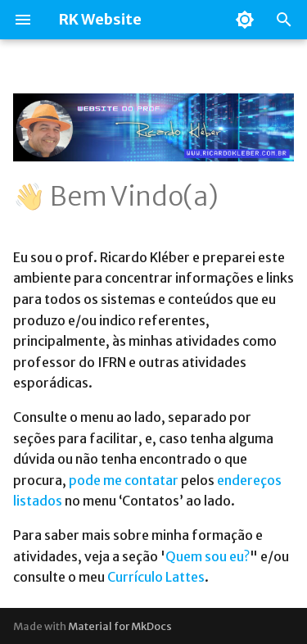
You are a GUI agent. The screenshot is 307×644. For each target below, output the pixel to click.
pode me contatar (124, 480)
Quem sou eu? (208, 556)
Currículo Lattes (156, 577)
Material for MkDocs (120, 626)
